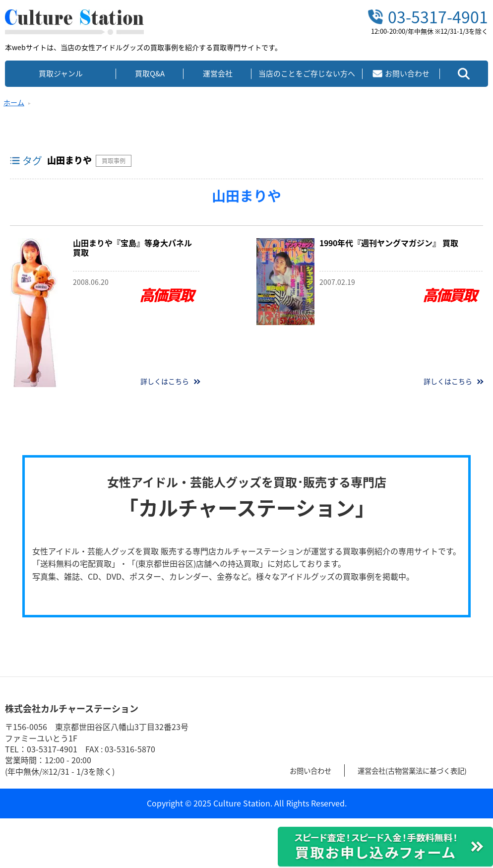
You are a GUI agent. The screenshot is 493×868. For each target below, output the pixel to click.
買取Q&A (150, 73)
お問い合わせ (313, 770)
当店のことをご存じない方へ (307, 73)
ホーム (14, 102)
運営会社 (218, 73)
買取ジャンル (61, 73)
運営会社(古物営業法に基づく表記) (426, 770)
